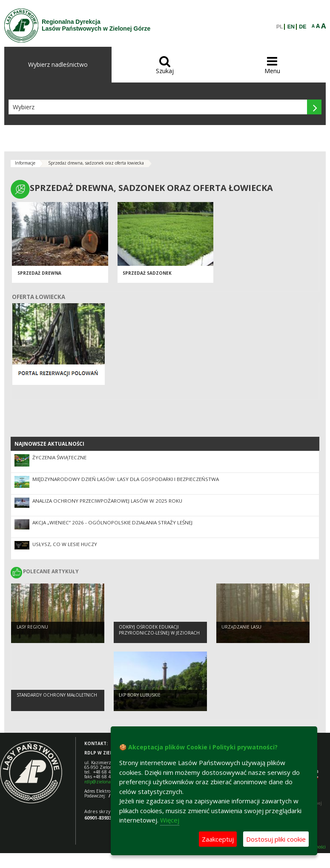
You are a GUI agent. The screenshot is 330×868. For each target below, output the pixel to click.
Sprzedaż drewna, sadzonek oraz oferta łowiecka (96, 163)
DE (303, 27)
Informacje (25, 163)
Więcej (170, 820)
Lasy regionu (32, 627)
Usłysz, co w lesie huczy (65, 544)
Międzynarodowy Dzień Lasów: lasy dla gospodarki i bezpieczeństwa (126, 479)
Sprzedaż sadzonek (147, 273)
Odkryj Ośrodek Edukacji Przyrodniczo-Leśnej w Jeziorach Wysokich (159, 633)
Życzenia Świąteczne (59, 457)
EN (291, 27)
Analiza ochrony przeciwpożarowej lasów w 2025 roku (107, 501)
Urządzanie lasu (241, 627)
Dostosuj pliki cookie (276, 839)
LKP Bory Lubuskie (140, 695)
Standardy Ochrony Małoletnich (57, 695)
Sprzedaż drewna (39, 273)
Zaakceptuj (218, 839)
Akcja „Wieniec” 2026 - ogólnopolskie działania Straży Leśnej (112, 522)
